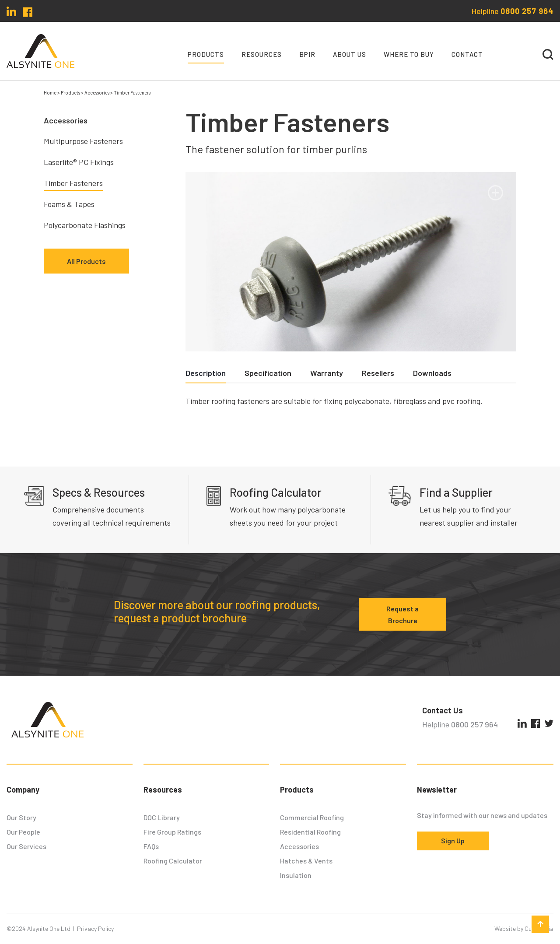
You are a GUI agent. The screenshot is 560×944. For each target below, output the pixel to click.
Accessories (299, 846)
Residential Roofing (310, 832)
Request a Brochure (402, 614)
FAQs (151, 846)
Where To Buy (409, 54)
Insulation (296, 875)
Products (206, 54)
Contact (467, 54)
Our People (23, 832)
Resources (262, 54)
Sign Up (453, 840)
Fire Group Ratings (172, 832)
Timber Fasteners (73, 183)
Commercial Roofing (312, 817)
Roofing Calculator (173, 861)
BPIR (307, 54)
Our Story (21, 817)
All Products (86, 261)
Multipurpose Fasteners (83, 141)
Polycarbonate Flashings (85, 225)
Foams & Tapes (69, 204)
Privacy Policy (95, 928)
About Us (350, 54)
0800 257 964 (527, 11)
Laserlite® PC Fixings (79, 162)
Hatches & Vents (306, 861)
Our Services (26, 846)
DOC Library (162, 817)
